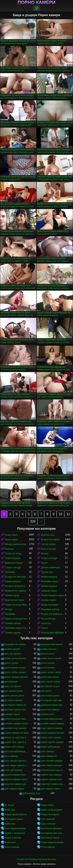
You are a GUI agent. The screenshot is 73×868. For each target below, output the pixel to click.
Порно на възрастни (16, 619)
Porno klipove (48, 847)
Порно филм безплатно (17, 814)
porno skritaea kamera (16, 677)
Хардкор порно (49, 591)
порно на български (52, 810)
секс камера (48, 751)
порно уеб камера (14, 747)
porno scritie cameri (51, 672)
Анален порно (48, 600)
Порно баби (47, 805)
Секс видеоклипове (15, 828)
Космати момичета (15, 586)
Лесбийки (10, 572)
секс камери (11, 756)
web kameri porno (50, 696)
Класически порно (15, 600)
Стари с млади (13, 567)
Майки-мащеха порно (53, 595)
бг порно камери (14, 700)
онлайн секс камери (16, 728)
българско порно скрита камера (17, 705)
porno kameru (48, 668)
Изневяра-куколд (50, 609)
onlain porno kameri (51, 658)
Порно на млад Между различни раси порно (17, 605)
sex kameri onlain (14, 691)
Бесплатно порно (50, 838)
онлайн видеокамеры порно (53, 719)
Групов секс (47, 572)
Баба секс (10, 810)
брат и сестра (48, 549)
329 (33, 521)
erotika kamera (49, 649)
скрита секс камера (51, 775)
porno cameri (12, 663)
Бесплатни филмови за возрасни (53, 828)
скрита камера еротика (17, 775)
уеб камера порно (14, 789)
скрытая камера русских (17, 784)
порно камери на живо (17, 733)
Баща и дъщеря (49, 605)
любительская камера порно (17, 719)
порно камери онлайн (53, 733)
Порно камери (36, 3)
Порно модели (13, 558)
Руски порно (11, 540)
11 (68, 514)
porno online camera (15, 672)
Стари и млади (49, 558)
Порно (44, 628)
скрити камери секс (51, 779)
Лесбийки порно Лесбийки (17, 628)
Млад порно (11, 535)
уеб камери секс (32, 793)
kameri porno (48, 654)
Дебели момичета (51, 567)
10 (60, 514)
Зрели (44, 563)
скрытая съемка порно (53, 784)
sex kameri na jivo (50, 686)
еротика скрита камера (17, 710)
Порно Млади (48, 619)
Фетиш (45, 554)
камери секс (48, 714)
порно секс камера (51, 738)
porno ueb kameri (50, 677)
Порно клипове (13, 838)
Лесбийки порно (50, 581)
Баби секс (10, 842)
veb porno (46, 691)
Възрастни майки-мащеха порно (53, 614)
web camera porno (14, 696)
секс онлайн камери (52, 761)
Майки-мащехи (49, 586)
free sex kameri (13, 654)
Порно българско (50, 814)
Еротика (9, 549)
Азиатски (46, 623)
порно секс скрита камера (17, 742)
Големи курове (13, 633)
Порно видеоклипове (52, 842)
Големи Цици (12, 595)
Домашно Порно (14, 563)
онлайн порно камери (53, 724)
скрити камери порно (16, 779)
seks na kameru (13, 686)
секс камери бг (49, 756)
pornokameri (11, 682)
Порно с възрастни (15, 833)
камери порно (12, 714)
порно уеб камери (51, 747)
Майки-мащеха (49, 577)
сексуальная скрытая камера (53, 770)
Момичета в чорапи (15, 591)
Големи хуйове (13, 623)
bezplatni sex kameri (15, 644)
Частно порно (48, 544)
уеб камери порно (51, 789)
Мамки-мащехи (13, 581)
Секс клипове (48, 824)
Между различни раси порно (17, 544)
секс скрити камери (51, 765)
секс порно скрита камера (17, 765)
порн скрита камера (52, 728)
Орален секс (48, 535)
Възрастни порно (50, 540)
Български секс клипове (53, 833)
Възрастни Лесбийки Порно (17, 577)
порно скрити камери (52, 742)
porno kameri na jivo (15, 668)
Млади (8, 609)
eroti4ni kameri (12, 649)
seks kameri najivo (51, 682)
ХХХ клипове (48, 819)
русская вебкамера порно (17, 751)
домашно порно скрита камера (53, 705)
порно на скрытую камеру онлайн (17, 738)
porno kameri (48, 663)
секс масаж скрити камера (17, 761)
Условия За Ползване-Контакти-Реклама (36, 859)
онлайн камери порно (17, 724)
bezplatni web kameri (52, 644)
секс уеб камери (14, 770)
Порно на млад (13, 554)
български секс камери (53, 700)
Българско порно (14, 819)
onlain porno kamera (15, 658)
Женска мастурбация (52, 633)
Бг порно (10, 805)
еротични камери (50, 710)
